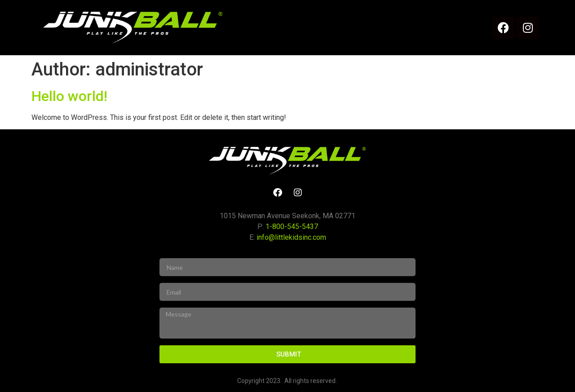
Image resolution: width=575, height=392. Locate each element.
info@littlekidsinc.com (291, 237)
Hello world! (69, 96)
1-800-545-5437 (292, 227)
